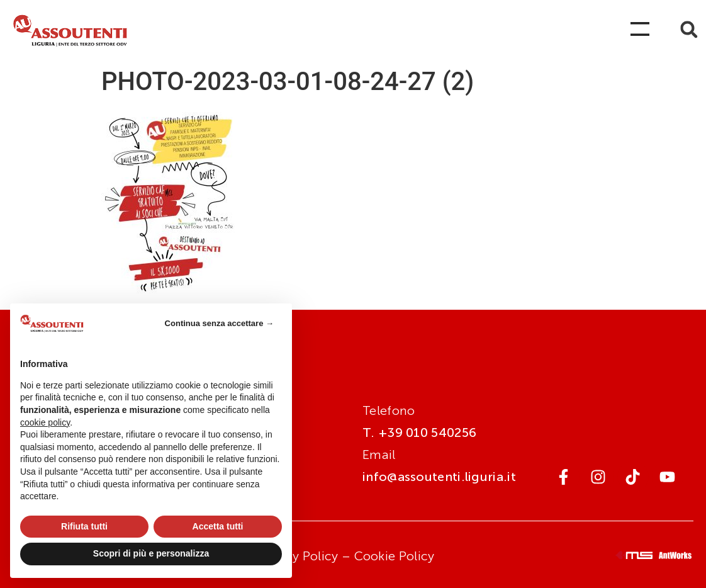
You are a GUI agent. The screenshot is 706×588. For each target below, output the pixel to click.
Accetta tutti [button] (218, 526)
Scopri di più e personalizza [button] (151, 553)
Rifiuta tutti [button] (84, 526)
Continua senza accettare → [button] (219, 323)
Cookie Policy (395, 556)
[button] (689, 29)
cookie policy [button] (45, 422)
